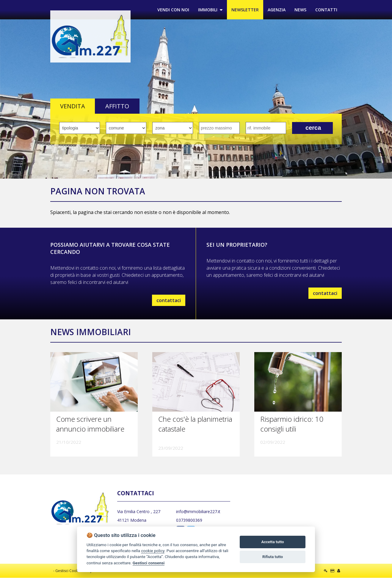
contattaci (169, 300)
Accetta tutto (272, 542)
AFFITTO (117, 106)
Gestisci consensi (149, 563)
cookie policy (153, 551)
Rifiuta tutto (273, 557)
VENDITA (73, 106)
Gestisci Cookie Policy (74, 571)
